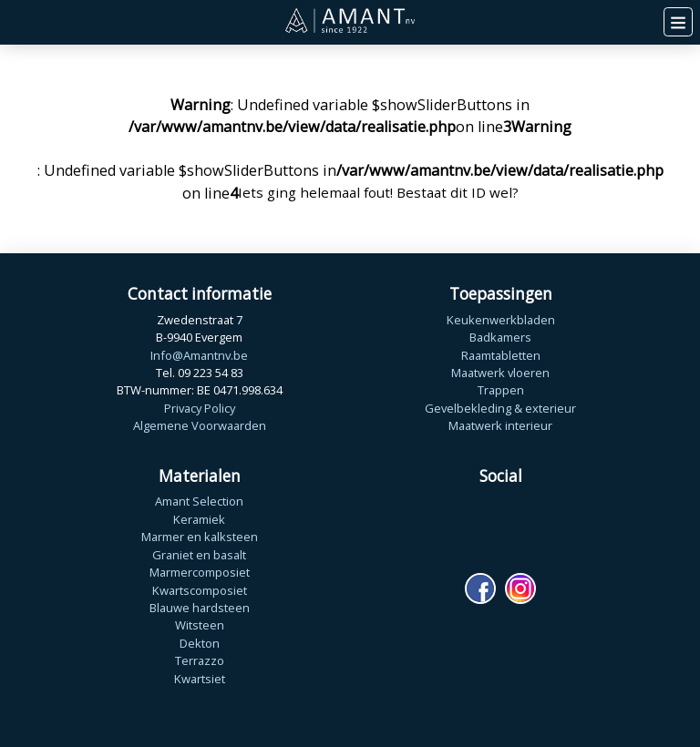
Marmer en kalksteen (200, 537)
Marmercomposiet (200, 572)
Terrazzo (200, 660)
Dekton (200, 643)
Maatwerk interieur (500, 425)
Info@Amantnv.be (199, 355)
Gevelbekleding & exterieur (500, 408)
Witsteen (200, 625)
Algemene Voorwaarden (200, 425)
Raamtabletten (501, 355)
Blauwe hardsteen (200, 608)
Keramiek (199, 519)
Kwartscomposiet (200, 590)
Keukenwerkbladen (501, 320)
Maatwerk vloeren (500, 373)
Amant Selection (199, 501)
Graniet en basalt (199, 555)
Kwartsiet (200, 679)
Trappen (501, 390)
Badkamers (500, 337)
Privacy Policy (200, 408)
